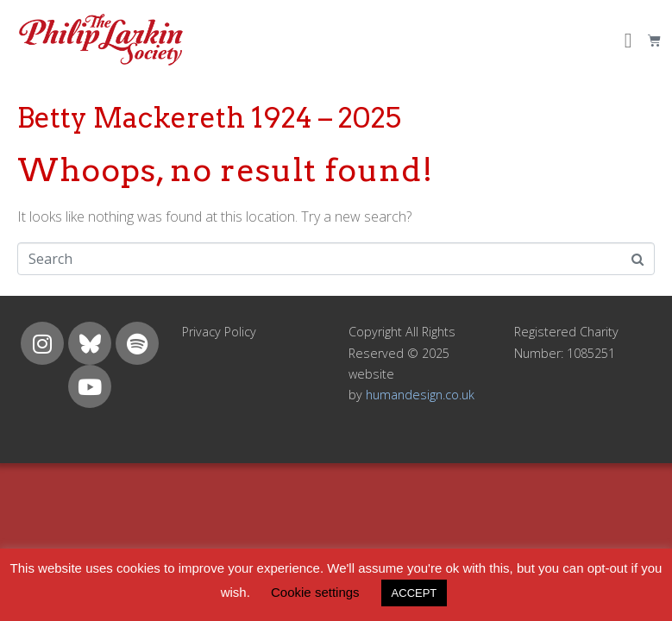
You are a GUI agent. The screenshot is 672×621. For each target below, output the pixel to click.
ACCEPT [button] (415, 593)
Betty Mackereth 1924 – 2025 (209, 118)
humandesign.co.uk (420, 395)
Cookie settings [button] (315, 592)
